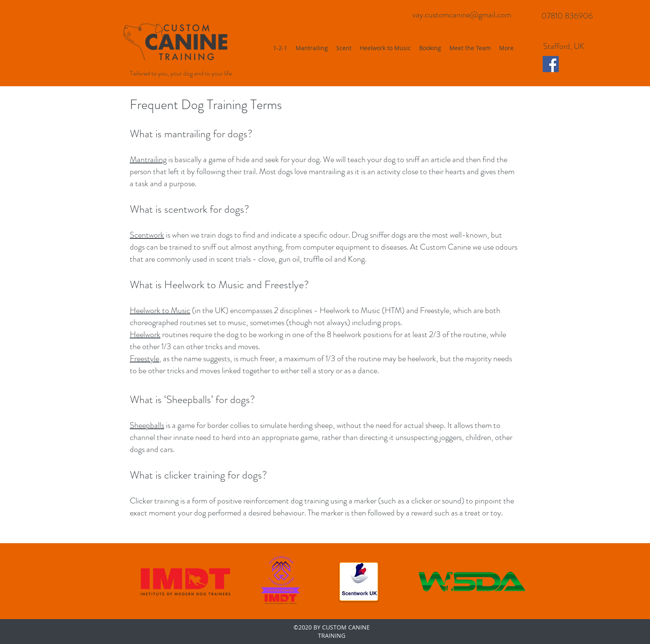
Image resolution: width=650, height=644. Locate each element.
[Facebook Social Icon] (551, 64)
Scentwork (147, 235)
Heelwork (145, 310)
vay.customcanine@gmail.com (462, 15)
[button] (385, 48)
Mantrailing (148, 159)
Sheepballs (147, 425)
